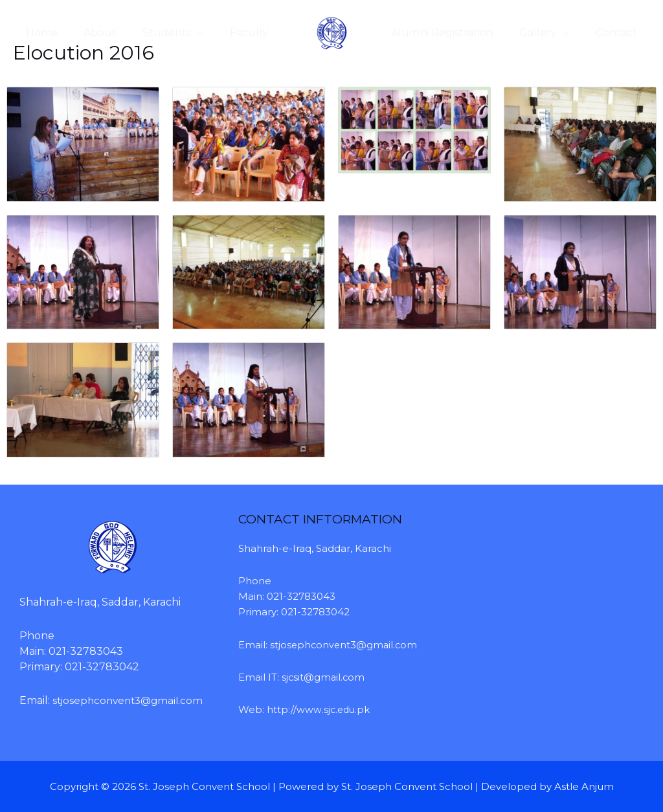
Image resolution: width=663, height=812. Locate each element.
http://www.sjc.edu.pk (319, 709)
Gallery (546, 33)
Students (154, 33)
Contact (619, 33)
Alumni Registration (455, 33)
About (92, 33)
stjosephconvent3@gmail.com (345, 645)
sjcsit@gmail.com (324, 677)
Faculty (231, 33)
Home (39, 33)
